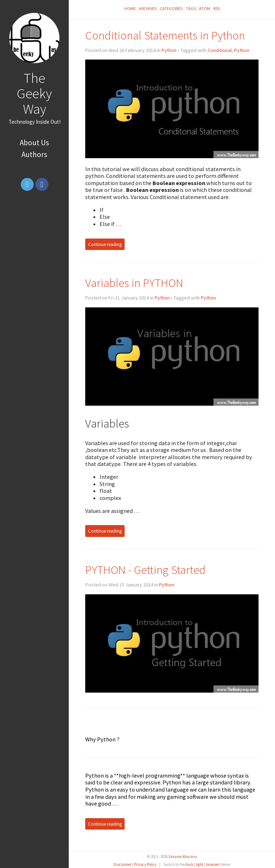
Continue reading (105, 244)
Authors (34, 154)
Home (130, 8)
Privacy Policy (145, 864)
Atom (205, 8)
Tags (191, 8)
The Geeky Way (34, 93)
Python (169, 50)
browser (213, 864)
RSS (217, 8)
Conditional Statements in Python (165, 35)
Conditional (220, 50)
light (200, 864)
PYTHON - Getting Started (145, 570)
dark (189, 864)
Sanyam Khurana (183, 857)
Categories (171, 8)
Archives (148, 8)
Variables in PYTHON (134, 283)
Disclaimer (122, 864)
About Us (34, 143)
